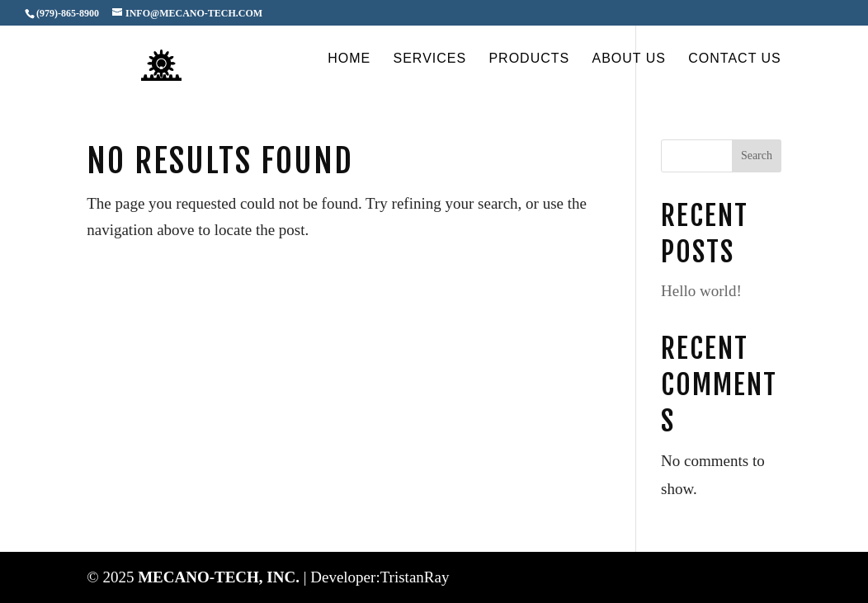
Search (757, 155)
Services (430, 59)
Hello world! (701, 291)
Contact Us (735, 59)
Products (529, 59)
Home (349, 59)
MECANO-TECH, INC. (221, 577)
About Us (629, 59)
